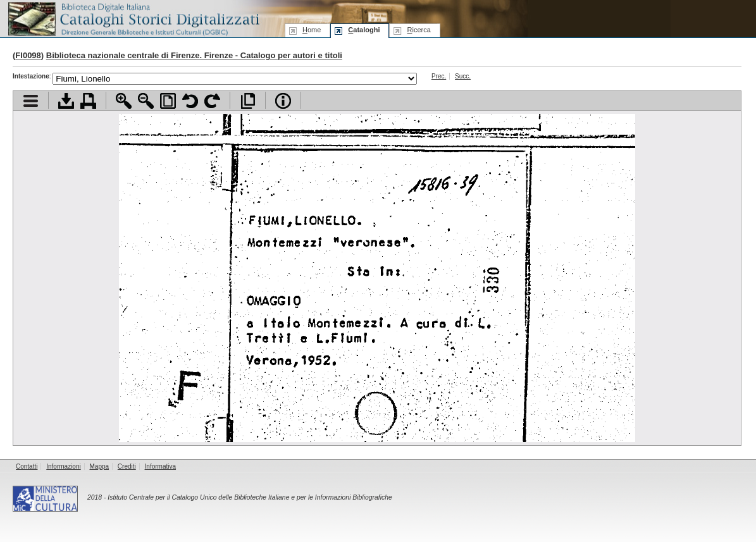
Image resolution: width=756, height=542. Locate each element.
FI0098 (28, 55)
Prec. (439, 76)
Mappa (100, 466)
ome (312, 30)
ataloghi (364, 30)
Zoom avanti (124, 101)
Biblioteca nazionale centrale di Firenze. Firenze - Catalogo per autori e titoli (194, 55)
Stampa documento (88, 101)
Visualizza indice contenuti (31, 101)
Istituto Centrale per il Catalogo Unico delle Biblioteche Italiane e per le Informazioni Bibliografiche (250, 497)
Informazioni (63, 466)
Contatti (27, 466)
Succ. (463, 76)
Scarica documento (66, 101)
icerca (418, 30)
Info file (283, 101)
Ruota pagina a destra (212, 101)
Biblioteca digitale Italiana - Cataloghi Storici (133, 18)
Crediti (127, 466)
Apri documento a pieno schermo (248, 101)
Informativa (160, 466)
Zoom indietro (146, 101)
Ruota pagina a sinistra (190, 101)
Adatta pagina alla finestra (168, 101)
